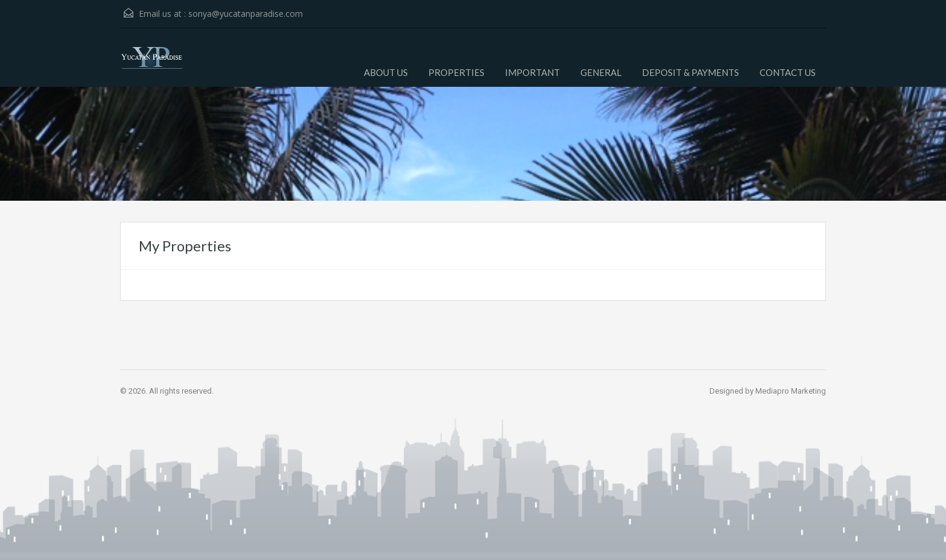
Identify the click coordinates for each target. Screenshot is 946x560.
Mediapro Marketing (791, 391)
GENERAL (601, 72)
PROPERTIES (456, 72)
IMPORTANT (532, 72)
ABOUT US (386, 72)
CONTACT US (788, 72)
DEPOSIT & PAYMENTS (690, 72)
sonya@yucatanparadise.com (246, 14)
